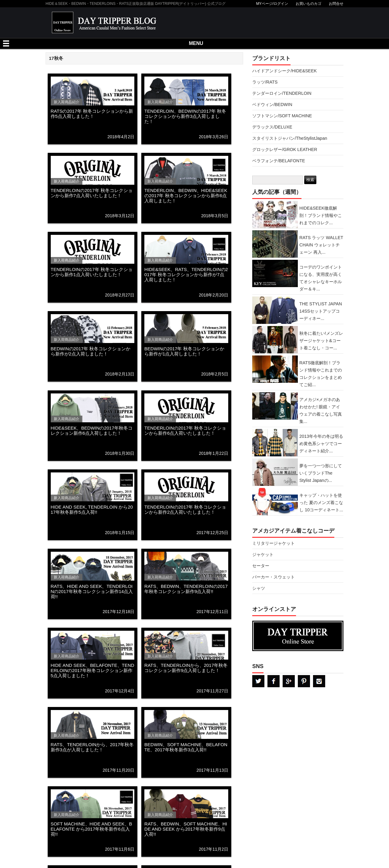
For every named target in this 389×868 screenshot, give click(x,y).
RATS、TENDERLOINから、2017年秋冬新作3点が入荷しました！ (92, 747)
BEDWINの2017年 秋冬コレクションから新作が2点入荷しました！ (91, 351)
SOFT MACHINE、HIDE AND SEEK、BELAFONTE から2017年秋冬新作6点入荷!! (91, 829)
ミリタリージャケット (274, 543)
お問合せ (336, 4)
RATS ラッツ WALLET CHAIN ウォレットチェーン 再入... (321, 245)
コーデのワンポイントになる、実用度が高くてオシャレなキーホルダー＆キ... (321, 278)
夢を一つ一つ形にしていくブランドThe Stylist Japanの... (321, 473)
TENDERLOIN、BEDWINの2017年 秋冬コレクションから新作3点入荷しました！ (185, 116)
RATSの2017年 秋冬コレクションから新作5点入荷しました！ (92, 114)
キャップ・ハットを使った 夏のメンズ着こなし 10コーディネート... (321, 503)
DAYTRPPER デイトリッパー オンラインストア (298, 636)
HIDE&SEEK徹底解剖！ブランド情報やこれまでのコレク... (321, 215)
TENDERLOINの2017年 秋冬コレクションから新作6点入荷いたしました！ (185, 431)
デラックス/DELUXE (272, 127)
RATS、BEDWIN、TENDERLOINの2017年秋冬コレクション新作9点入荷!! (186, 589)
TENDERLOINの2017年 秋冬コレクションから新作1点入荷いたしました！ (92, 272)
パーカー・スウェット (274, 577)
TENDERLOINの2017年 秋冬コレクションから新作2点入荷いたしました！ (185, 509)
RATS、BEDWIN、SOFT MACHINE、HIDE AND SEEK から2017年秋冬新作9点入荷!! (186, 829)
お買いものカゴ (308, 4)
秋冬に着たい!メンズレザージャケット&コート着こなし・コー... (321, 341)
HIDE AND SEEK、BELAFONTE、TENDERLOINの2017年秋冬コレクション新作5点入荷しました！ (93, 670)
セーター (261, 566)
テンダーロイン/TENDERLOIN (282, 93)
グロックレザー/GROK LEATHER (285, 149)
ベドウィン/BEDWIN (272, 105)
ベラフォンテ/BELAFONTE (279, 161)
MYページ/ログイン (272, 4)
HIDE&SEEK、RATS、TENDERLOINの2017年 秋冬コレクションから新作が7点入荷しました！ (186, 274)
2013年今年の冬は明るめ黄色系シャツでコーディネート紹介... (321, 444)
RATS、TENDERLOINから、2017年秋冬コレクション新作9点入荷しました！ (186, 668)
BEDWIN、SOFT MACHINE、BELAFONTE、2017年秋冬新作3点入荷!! (186, 747)
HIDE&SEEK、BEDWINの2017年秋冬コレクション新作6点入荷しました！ (92, 431)
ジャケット (263, 554)
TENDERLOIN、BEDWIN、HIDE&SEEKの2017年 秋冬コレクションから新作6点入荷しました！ (186, 196)
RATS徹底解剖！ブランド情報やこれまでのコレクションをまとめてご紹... (321, 374)
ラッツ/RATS (265, 82)
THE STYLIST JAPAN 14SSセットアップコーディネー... (321, 311)
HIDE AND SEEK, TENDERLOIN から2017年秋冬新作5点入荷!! (92, 509)
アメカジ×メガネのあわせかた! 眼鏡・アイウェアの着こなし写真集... (321, 410)
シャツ (259, 588)
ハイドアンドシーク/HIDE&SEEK (284, 71)
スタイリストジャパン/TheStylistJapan (290, 138)
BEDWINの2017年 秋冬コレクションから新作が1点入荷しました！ (184, 351)
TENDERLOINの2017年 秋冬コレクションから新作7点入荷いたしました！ (92, 193)
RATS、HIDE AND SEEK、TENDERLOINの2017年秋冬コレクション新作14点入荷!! (92, 591)
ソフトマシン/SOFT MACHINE (282, 116)
